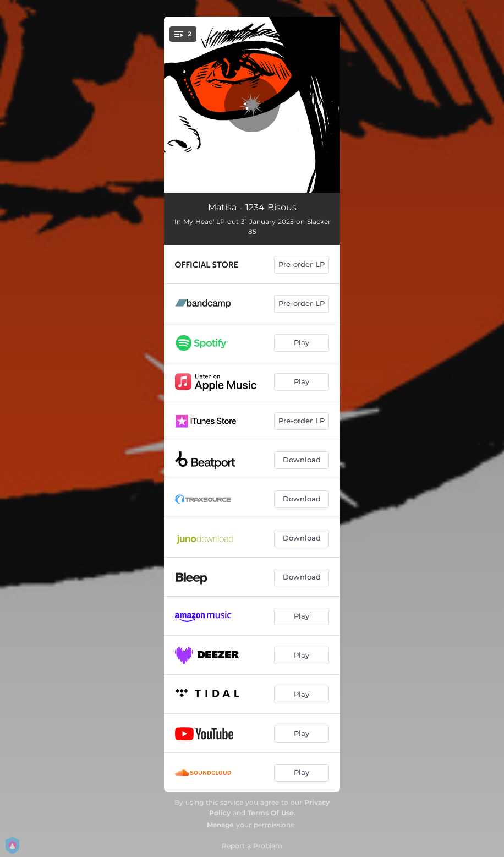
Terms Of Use (271, 813)
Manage (220, 825)
